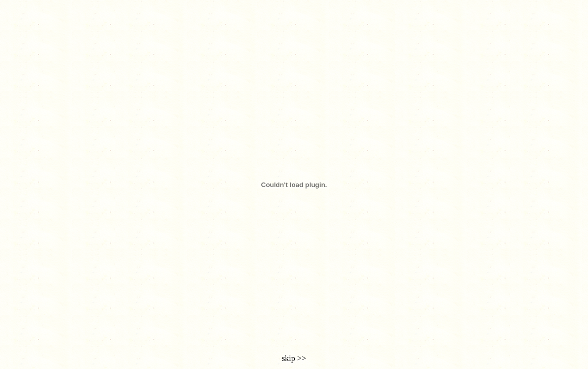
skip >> (294, 358)
